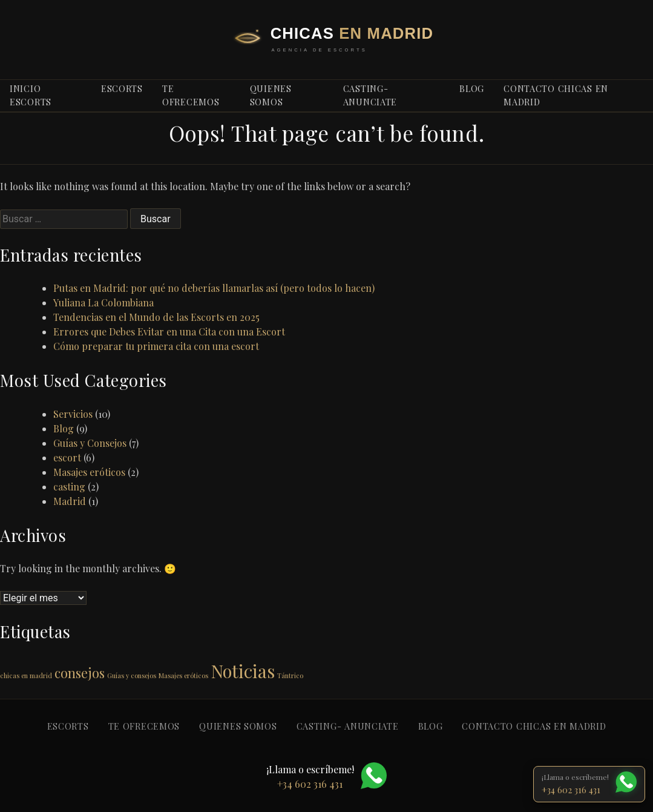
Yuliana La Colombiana (103, 302)
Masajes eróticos (89, 472)
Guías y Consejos (90, 443)
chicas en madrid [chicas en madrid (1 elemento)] (26, 675)
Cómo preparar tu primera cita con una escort (156, 346)
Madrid (70, 501)
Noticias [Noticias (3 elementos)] (243, 671)
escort (67, 457)
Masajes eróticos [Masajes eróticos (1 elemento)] (183, 675)
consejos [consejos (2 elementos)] (80, 672)
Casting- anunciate (370, 95)
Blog (64, 428)
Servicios (73, 414)
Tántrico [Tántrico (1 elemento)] (290, 675)
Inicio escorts (31, 95)
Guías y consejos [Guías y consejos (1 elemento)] (132, 675)
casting (69, 487)
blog (472, 88)
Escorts (122, 88)
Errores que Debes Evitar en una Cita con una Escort (169, 332)
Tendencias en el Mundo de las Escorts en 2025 (156, 317)
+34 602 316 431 (571, 790)
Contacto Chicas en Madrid (556, 95)
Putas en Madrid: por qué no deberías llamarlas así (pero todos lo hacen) (214, 288)
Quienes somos (271, 95)
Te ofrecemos (191, 95)
